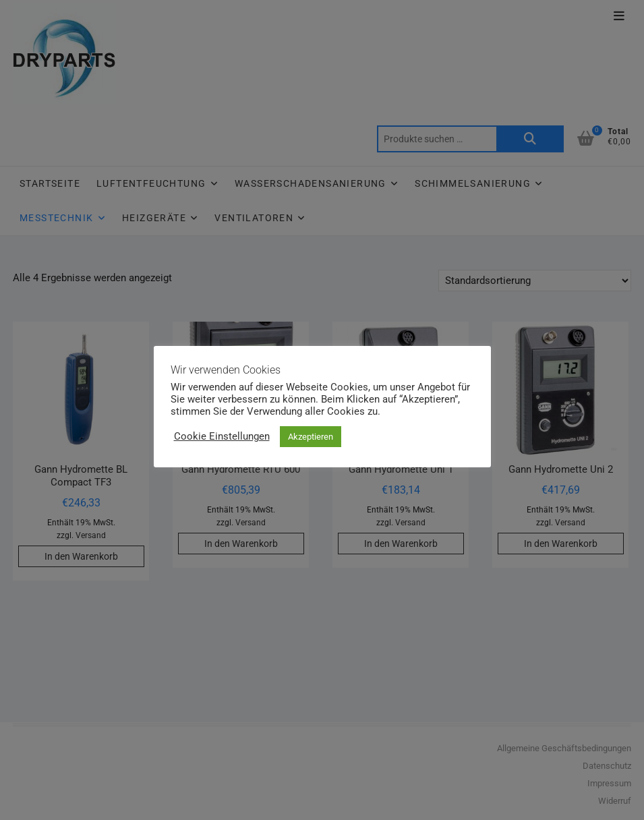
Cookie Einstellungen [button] (222, 436)
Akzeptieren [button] (311, 437)
